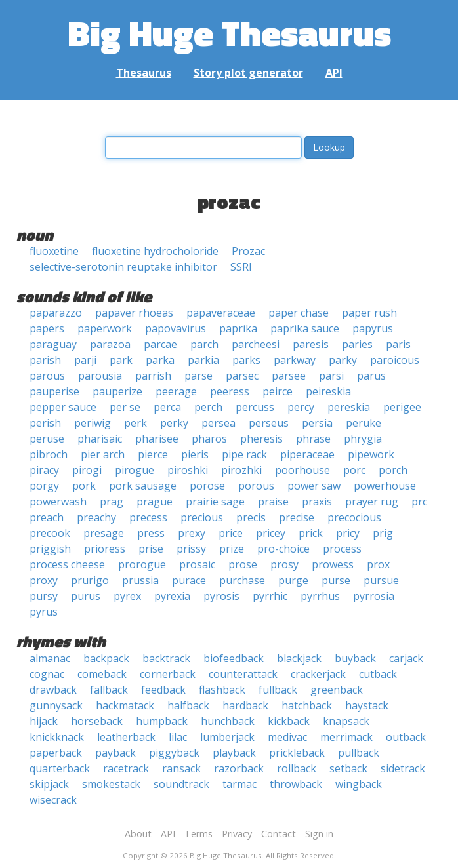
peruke (364, 423)
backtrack (166, 658)
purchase (242, 580)
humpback (162, 721)
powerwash (58, 502)
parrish (153, 376)
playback (234, 753)
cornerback (168, 674)
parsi (331, 376)
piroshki (188, 470)
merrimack (346, 737)
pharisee (157, 439)
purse (336, 580)
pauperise (54, 391)
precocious (354, 517)
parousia (100, 376)
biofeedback (234, 658)
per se (125, 407)
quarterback (60, 768)
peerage (176, 391)
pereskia (349, 407)
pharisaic (100, 439)
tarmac (239, 784)
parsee (289, 376)
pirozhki (241, 470)
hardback (245, 705)
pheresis (261, 439)
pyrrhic (270, 596)
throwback (296, 784)
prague (155, 502)
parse (198, 376)
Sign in (319, 834)
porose (207, 486)
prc (419, 502)
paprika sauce (305, 328)
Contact (279, 834)
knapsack (346, 721)
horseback (97, 721)
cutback (378, 674)
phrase (313, 439)
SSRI (241, 267)
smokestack (111, 784)
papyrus (373, 328)
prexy (192, 533)
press (151, 533)
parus (371, 376)
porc (354, 470)
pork (84, 486)
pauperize (117, 391)
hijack (44, 721)
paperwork (105, 328)
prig (383, 533)
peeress (230, 391)
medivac (287, 737)
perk (135, 423)
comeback (102, 674)
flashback (222, 690)
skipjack (49, 784)
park (121, 360)
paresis (311, 344)
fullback (278, 690)
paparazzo (56, 313)
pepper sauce (63, 407)
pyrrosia (374, 596)
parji (85, 360)
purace (189, 580)
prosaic (197, 564)
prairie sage (215, 502)
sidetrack (403, 768)
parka (160, 360)
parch (204, 344)
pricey (271, 533)
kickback (289, 721)
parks (246, 360)
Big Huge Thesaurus (229, 32)
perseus (269, 423)
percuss (255, 407)
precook (50, 533)
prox (378, 564)
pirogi (87, 470)
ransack (181, 768)
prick (311, 533)
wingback (359, 784)
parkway (295, 360)
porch (393, 470)
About (138, 834)
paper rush (369, 313)
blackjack (299, 658)
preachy (96, 517)
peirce (278, 391)
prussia (140, 580)
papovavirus (176, 328)
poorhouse (302, 470)
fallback (109, 690)
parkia (203, 360)
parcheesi (256, 344)
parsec (242, 376)
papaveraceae (221, 313)
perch (208, 407)
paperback (56, 753)
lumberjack (227, 737)
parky (343, 360)
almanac (50, 658)
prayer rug (372, 502)
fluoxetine (54, 251)
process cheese (67, 564)
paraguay (53, 344)
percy (301, 407)
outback (406, 737)
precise (297, 517)
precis (251, 517)
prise (151, 549)
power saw (314, 486)
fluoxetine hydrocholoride (155, 251)
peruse (47, 439)
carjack (406, 658)
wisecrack (53, 800)
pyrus (44, 612)
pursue (381, 580)
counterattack (243, 674)
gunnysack (56, 705)
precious (202, 517)
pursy (44, 596)
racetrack (126, 768)
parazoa (110, 344)
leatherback (126, 737)
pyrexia (172, 596)
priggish (50, 549)
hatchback (307, 705)
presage (104, 533)
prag (112, 502)
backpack (106, 658)
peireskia (328, 391)
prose (243, 564)
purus (86, 596)
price (231, 533)
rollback (297, 768)
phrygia (363, 439)
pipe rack (244, 454)
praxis (317, 502)
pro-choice (283, 549)
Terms (198, 834)
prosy (284, 564)
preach (47, 517)
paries (357, 344)
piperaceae (307, 454)
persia (317, 423)
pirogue (135, 470)
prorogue (142, 564)
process (342, 549)
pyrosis (221, 596)
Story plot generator (248, 73)
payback (115, 753)
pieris (195, 454)
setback (348, 768)
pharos (209, 439)
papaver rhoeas (134, 313)
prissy (191, 549)
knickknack (57, 737)
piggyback (174, 753)
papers (47, 328)
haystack (367, 705)
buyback (355, 658)
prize (232, 549)
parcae (160, 344)
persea (219, 423)
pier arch (103, 454)
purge (293, 580)
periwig (93, 423)
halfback (188, 705)
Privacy (237, 834)
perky (174, 423)
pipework (371, 454)
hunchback (228, 721)
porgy (44, 486)
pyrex (127, 596)
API (334, 73)
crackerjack (318, 674)
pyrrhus (320, 596)
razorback (239, 768)
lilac (178, 737)
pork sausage (143, 486)
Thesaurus (144, 73)
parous (47, 376)
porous (256, 486)
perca (167, 407)
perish (45, 423)
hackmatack (125, 705)
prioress (105, 549)
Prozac (248, 251)
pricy (348, 533)
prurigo (90, 580)
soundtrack (181, 784)
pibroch (49, 454)
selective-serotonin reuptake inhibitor (123, 267)
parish (45, 360)
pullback (359, 753)
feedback (163, 690)
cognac (47, 674)
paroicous (395, 360)
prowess (333, 564)
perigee (402, 407)
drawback (53, 690)
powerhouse (385, 486)
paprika (238, 328)
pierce (153, 454)
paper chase (299, 313)
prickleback (297, 753)
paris (398, 344)
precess (148, 517)
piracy (44, 470)
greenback (337, 690)
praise (273, 502)
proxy (44, 580)
